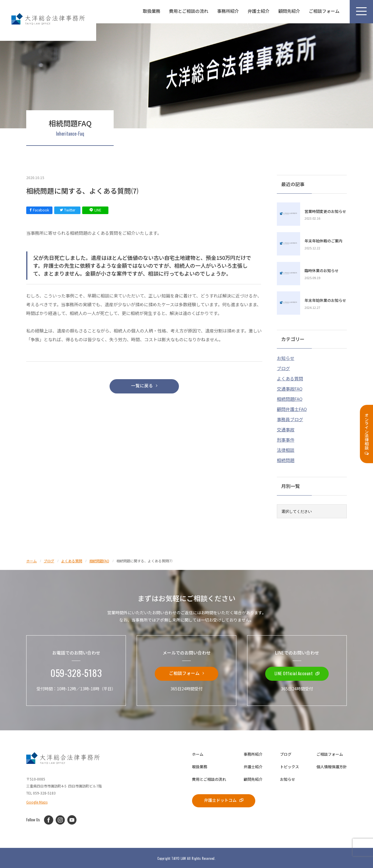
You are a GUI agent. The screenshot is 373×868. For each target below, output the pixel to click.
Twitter (67, 210)
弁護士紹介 (259, 11)
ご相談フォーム (324, 11)
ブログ (283, 367)
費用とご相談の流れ (189, 11)
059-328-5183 (76, 672)
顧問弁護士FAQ (292, 408)
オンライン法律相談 (367, 434)
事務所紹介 (228, 11)
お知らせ (286, 357)
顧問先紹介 (289, 11)
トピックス (290, 766)
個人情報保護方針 (332, 766)
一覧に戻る (144, 386)
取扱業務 (152, 11)
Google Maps (37, 801)
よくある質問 (290, 378)
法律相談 (286, 449)
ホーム (198, 753)
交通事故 (286, 429)
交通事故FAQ (290, 388)
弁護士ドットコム (224, 799)
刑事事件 (286, 439)
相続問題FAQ (290, 398)
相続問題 (286, 459)
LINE (95, 210)
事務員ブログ (290, 418)
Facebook (39, 210)
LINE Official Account (297, 672)
